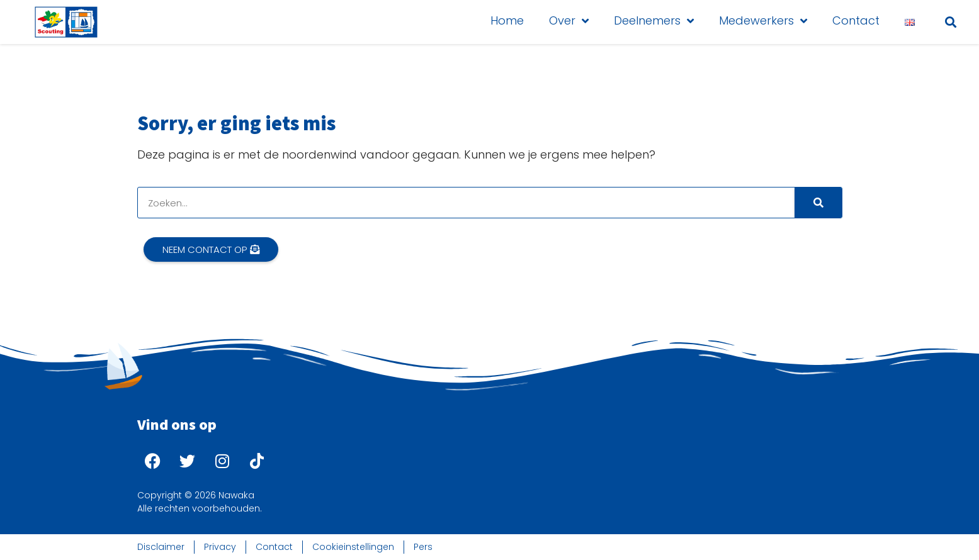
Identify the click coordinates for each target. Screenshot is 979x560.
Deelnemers (654, 21)
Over (569, 21)
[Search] (818, 203)
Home (507, 20)
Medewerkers (763, 21)
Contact (856, 20)
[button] (950, 22)
